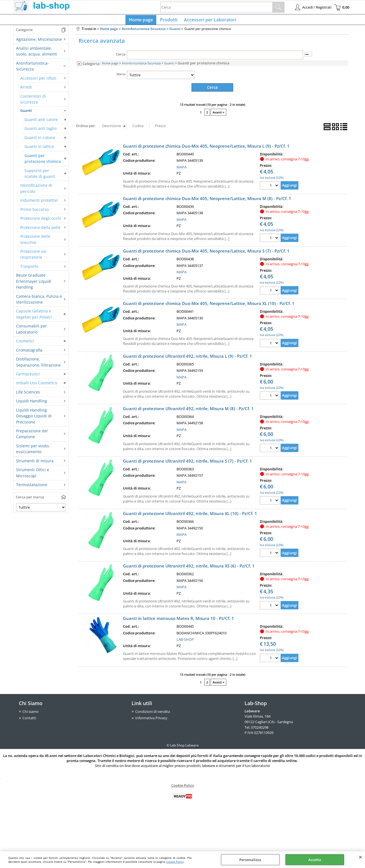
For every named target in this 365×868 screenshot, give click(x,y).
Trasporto (29, 268)
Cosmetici (25, 343)
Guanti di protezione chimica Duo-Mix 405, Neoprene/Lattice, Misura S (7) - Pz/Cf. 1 (206, 253)
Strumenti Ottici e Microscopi (33, 475)
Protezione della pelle (40, 230)
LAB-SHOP (185, 642)
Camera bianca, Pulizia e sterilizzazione (39, 301)
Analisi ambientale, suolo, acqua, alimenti (37, 53)
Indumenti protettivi (39, 203)
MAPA (182, 169)
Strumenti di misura (35, 463)
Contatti (29, 720)
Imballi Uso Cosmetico (37, 385)
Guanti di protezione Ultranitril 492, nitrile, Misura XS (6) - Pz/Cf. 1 (189, 568)
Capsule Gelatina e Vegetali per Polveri (34, 316)
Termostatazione (32, 487)
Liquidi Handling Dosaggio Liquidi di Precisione (34, 418)
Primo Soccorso (34, 212)
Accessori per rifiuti (38, 80)
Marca (121, 76)
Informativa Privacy (151, 720)
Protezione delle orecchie (35, 241)
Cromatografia (29, 352)
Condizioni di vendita (153, 713)
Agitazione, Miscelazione (39, 41)
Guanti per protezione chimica (43, 161)
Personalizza (250, 860)
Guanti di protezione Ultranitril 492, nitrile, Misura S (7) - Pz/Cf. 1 (187, 463)
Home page (142, 21)
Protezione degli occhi (41, 220)
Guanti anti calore (41, 122)
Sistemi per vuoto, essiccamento (33, 451)
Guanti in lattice (39, 149)
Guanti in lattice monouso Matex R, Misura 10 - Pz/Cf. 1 (178, 620)
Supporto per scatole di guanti (40, 176)
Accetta (315, 860)
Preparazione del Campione (32, 436)
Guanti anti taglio (41, 131)
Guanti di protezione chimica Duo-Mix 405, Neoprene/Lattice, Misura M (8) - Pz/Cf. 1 (207, 200)
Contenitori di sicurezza (33, 101)
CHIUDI (360, 857)
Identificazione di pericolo (36, 191)
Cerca (121, 57)
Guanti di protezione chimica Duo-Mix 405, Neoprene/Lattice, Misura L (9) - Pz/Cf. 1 (206, 148)
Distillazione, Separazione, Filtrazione (38, 364)
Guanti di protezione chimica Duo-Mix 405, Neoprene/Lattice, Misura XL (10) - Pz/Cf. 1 (209, 306)
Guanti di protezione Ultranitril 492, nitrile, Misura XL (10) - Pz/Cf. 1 (190, 515)
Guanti (26, 113)
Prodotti (169, 21)
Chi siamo (31, 713)
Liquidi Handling (32, 403)
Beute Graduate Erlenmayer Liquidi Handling (34, 283)
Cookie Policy (175, 862)
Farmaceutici (28, 376)
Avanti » (218, 114)
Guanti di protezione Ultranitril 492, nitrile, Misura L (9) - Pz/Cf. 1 (187, 358)
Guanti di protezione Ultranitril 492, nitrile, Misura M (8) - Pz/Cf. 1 (188, 410)
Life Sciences (28, 394)
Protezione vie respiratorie (33, 256)
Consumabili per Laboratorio (32, 331)
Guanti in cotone (40, 140)
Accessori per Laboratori (209, 21)
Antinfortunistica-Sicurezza (32, 68)
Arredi (26, 89)
